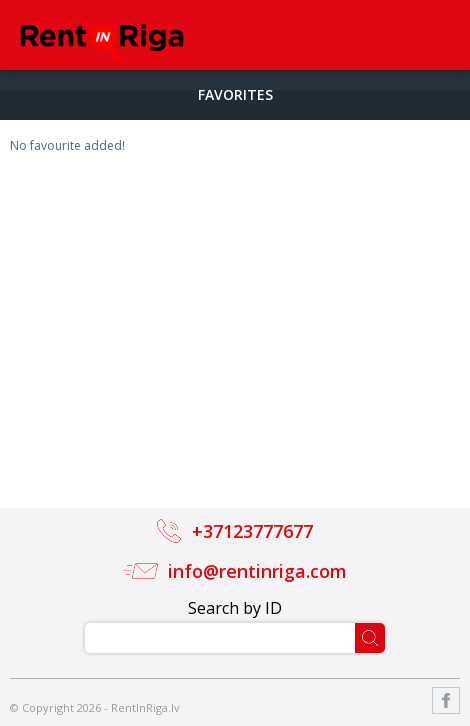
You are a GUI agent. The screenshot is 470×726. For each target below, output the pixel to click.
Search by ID (235, 608)
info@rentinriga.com (257, 571)
